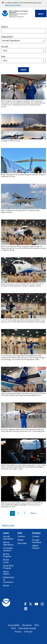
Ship (3, 57)
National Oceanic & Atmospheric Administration (18, 15)
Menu (41, 14)
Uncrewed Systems (8, 549)
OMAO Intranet (36, 547)
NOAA (6, 586)
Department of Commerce (16, 17)
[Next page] (34, 513)
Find (20, 533)
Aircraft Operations (8, 538)
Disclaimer (27, 625)
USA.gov (28, 632)
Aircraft (4, 47)
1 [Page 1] (12, 513)
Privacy (18, 632)
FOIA (13, 628)
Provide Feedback (37, 541)
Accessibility (14, 625)
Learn (6, 533)
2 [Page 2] (18, 513)
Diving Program (7, 555)
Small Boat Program (8, 567)
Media (20, 540)
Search (4, 27)
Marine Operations (8, 544)
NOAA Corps (6, 561)
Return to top (8, 525)
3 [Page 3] (24, 513)
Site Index (22, 543)
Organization (7, 37)
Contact (36, 536)
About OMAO (6, 573)
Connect (36, 533)
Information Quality (27, 628)
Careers (21, 536)
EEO (37, 625)
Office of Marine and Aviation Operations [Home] (19, 12)
